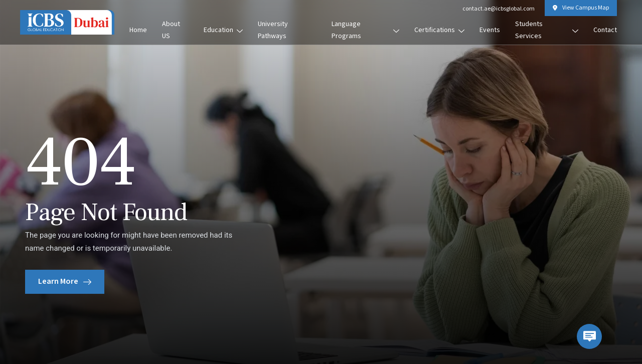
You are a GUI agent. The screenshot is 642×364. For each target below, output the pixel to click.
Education (223, 30)
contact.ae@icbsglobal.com (499, 9)
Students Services (547, 30)
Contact (605, 30)
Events (490, 30)
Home (138, 30)
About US (171, 30)
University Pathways (273, 30)
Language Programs (365, 30)
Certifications (439, 30)
